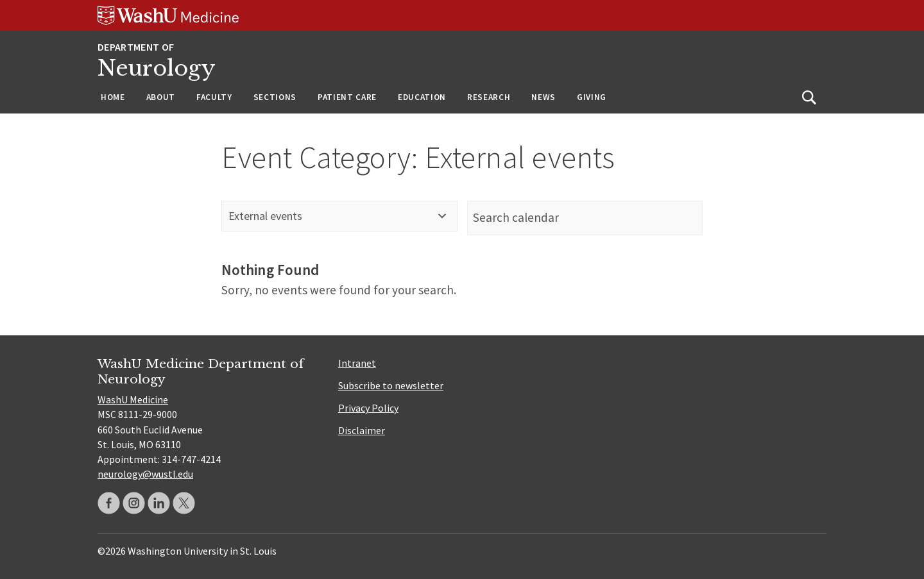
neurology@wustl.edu (145, 474)
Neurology (157, 68)
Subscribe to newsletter (391, 385)
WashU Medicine (133, 399)
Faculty (214, 97)
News (543, 97)
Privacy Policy (368, 408)
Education (422, 97)
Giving (592, 97)
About (161, 97)
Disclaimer (362, 430)
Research (489, 97)
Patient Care (347, 97)
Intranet (357, 363)
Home (113, 97)
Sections (275, 97)
